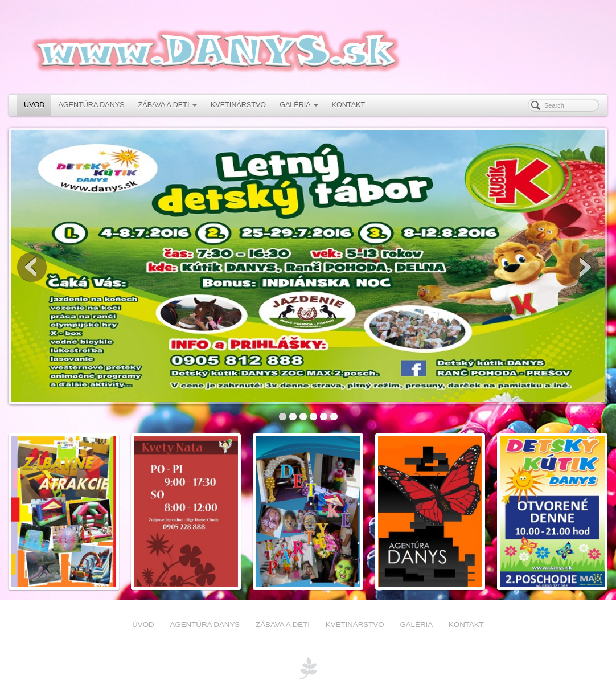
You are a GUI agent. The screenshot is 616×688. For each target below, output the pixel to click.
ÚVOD (34, 105)
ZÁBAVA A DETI (168, 105)
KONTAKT (349, 105)
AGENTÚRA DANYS (91, 105)
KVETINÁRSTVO (238, 105)
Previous (32, 267)
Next (584, 267)
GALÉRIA (299, 105)
